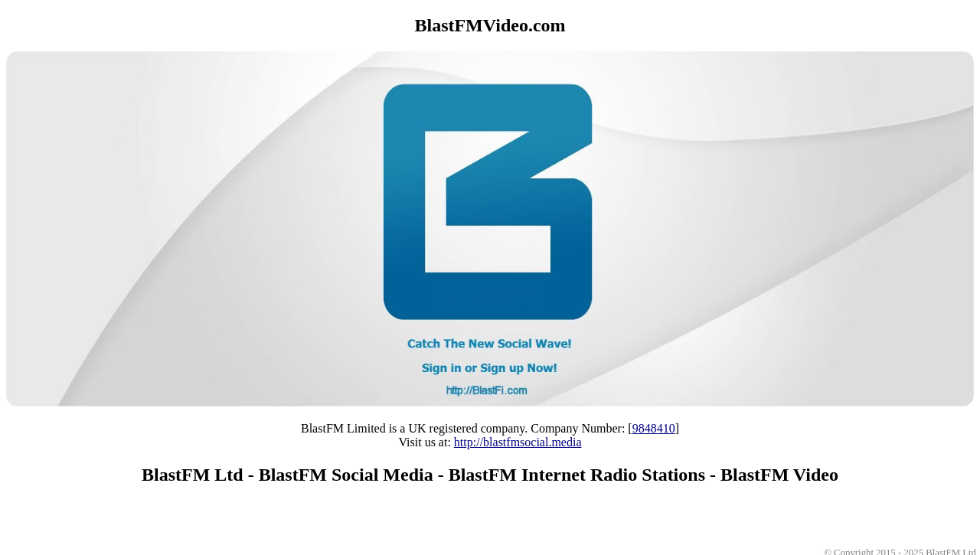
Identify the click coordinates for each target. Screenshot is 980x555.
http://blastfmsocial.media (518, 442)
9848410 (654, 428)
